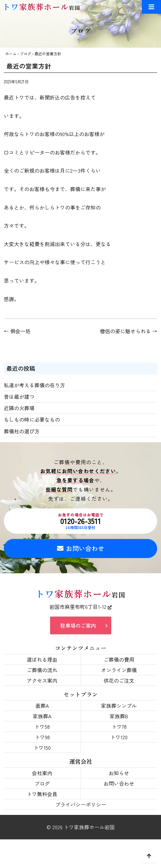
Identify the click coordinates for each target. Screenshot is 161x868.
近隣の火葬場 (19, 408)
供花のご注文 (119, 680)
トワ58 (42, 727)
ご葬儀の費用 (119, 659)
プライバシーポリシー (81, 804)
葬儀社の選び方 (22, 431)
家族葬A (42, 716)
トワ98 (42, 737)
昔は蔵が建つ (19, 396)
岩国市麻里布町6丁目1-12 (80, 607)
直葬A (42, 706)
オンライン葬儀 (119, 670)
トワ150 (42, 747)
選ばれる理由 (42, 659)
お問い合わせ (81, 548)
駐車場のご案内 (78, 625)
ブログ (26, 54)
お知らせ (119, 773)
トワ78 (119, 727)
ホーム (11, 54)
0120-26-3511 (80, 521)
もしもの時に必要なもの (32, 419)
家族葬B (119, 716)
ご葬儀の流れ (42, 670)
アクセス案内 (42, 680)
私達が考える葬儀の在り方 (34, 385)
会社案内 (42, 773)
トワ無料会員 (42, 794)
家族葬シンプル (119, 706)
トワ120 (119, 737)
